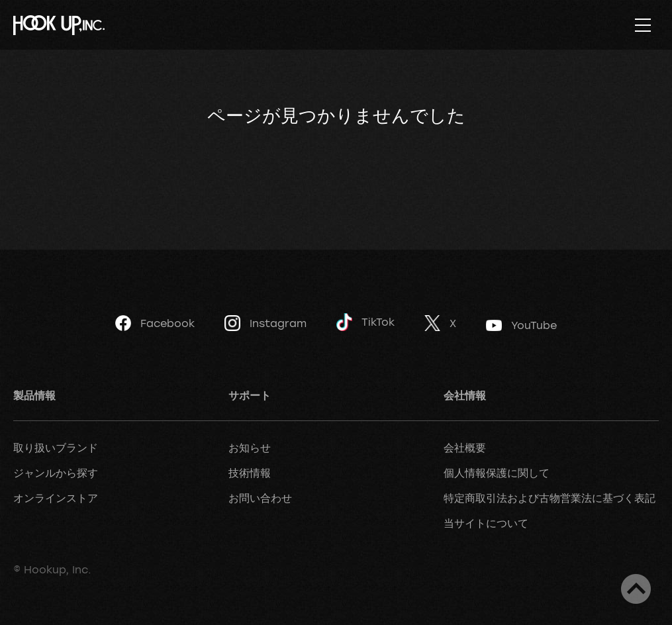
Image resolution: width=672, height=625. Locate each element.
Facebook (155, 323)
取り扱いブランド (56, 448)
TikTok (365, 322)
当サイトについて (486, 523)
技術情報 (250, 473)
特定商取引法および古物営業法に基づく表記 (550, 498)
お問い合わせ (260, 498)
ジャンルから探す (56, 473)
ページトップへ (636, 589)
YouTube (521, 325)
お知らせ (250, 448)
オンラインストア (56, 498)
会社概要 (465, 448)
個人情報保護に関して (497, 473)
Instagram (265, 323)
